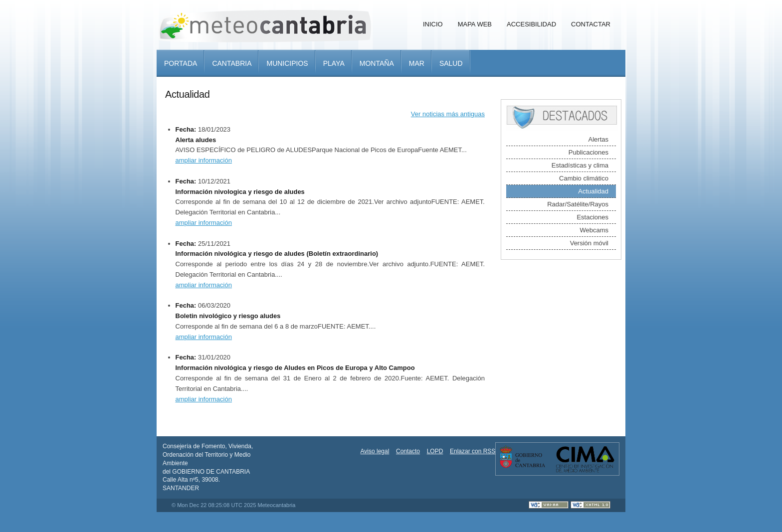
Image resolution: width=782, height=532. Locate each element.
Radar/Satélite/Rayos (578, 204)
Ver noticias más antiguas (448, 114)
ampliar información (204, 160)
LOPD (435, 451)
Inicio (433, 24)
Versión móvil (589, 243)
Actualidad (593, 191)
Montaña (377, 63)
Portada (181, 63)
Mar (417, 63)
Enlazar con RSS (473, 451)
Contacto (408, 451)
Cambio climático (584, 178)
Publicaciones (588, 152)
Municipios (287, 63)
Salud (451, 63)
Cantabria (232, 63)
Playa (334, 63)
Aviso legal (375, 451)
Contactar (591, 24)
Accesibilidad (531, 24)
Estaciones (592, 217)
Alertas (598, 139)
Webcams (594, 230)
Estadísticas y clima (580, 165)
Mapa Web (475, 24)
